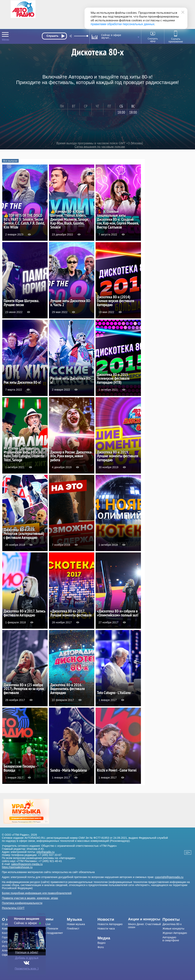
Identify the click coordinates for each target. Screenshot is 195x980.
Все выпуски (10, 161)
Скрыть (41, 914)
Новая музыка (76, 924)
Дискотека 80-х (172, 924)
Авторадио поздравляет (48, 933)
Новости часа (106, 929)
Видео (101, 943)
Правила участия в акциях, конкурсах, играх (30, 898)
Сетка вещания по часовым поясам (100, 147)
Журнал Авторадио (175, 933)
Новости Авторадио (110, 924)
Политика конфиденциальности (22, 903)
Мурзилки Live (42, 924)
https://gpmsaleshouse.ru (17, 867)
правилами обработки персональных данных (123, 24)
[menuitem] (50, 919)
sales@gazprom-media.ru (27, 864)
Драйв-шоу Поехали (45, 929)
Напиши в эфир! (27, 952)
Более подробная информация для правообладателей (37, 893)
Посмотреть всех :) (27, 969)
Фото (101, 947)
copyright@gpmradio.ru (169, 877)
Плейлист (73, 929)
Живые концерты (173, 929)
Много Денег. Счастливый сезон (145, 926)
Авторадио (171, 939)
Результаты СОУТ (13, 908)
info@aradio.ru (46, 852)
